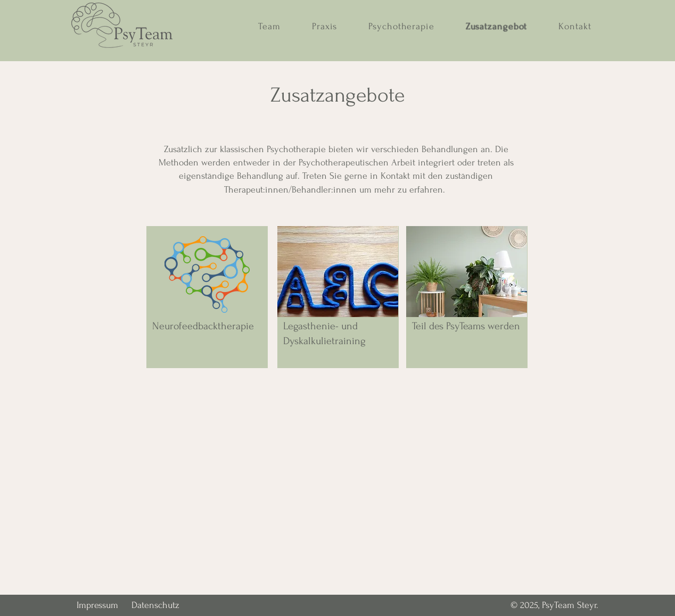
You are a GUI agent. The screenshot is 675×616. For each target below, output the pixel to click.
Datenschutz (155, 605)
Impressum (97, 605)
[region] (207, 297)
